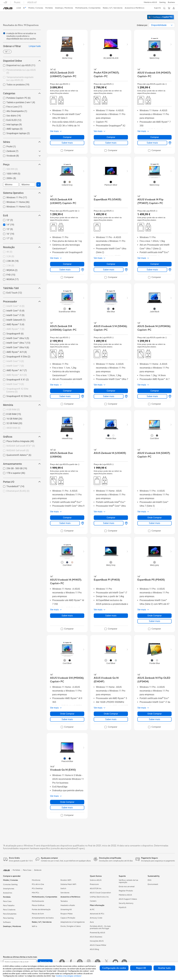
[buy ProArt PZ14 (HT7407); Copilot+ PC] (111, 75)
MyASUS (123, 907)
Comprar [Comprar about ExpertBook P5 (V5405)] (111, 264)
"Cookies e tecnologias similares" (69, 976)
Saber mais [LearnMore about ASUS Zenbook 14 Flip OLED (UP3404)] (154, 719)
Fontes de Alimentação (41, 910)
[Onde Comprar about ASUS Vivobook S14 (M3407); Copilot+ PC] (169, 143)
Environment (153, 884)
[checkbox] (21, 72)
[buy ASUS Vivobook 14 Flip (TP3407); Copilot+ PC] (154, 201)
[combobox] (162, 25)
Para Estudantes (10, 914)
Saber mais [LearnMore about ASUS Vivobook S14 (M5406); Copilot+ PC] (67, 719)
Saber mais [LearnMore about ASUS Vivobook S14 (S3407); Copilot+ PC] (154, 523)
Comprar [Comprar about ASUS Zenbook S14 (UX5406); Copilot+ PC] (67, 391)
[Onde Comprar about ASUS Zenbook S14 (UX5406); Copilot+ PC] (82, 396)
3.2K (10, 256)
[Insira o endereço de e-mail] (20, 962)
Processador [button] (22, 301)
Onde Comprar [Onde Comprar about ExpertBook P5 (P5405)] (154, 616)
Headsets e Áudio (68, 905)
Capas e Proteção (68, 918)
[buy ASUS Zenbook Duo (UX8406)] (67, 455)
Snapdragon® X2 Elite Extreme (17, 390)
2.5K (10, 266)
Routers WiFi (66, 880)
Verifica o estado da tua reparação (128, 881)
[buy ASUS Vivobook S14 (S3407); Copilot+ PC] (154, 455)
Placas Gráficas (38, 905)
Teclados (64, 901)
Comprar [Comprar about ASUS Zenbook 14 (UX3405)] (111, 518)
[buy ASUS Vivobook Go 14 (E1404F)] (111, 680)
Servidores (65, 893)
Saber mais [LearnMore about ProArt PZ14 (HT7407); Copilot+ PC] (111, 143)
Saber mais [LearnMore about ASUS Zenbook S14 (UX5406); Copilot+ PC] (65, 396)
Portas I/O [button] (22, 482)
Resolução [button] (22, 247)
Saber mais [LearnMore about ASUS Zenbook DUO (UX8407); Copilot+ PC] (67, 143)
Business (171, 2)
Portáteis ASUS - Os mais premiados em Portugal (100, 927)
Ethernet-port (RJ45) (18, 491)
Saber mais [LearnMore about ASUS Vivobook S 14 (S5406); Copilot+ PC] (109, 396)
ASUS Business (96, 937)
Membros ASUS (150, 2)
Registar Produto (126, 891)
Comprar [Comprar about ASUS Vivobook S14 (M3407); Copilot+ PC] (155, 137)
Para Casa (7, 901)
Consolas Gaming (10, 884)
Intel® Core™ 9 (15, 384)
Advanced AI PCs (97, 914)
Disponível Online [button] (22, 61)
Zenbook (38, 870)
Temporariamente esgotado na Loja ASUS (20, 79)
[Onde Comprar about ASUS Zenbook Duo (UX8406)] (82, 523)
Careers (93, 901)
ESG (149, 880)
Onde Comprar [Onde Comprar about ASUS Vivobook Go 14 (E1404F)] (111, 714)
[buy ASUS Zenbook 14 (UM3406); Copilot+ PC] (154, 328)
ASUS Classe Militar (98, 945)
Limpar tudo (35, 46)
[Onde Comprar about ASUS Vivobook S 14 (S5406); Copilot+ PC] (126, 396)
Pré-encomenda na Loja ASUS (21, 71)
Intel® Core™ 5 (15, 361)
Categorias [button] (22, 93)
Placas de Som (38, 914)
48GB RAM (13, 428)
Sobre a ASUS (96, 880)
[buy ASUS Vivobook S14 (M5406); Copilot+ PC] (67, 680)
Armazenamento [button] (22, 464)
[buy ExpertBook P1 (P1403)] (107, 580)
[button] (162, 2)
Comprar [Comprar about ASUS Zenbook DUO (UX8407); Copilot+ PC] (67, 137)
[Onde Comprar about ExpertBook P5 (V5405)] (126, 270)
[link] (8, 8)
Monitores (36, 880)
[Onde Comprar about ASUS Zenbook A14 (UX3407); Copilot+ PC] (82, 270)
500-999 (12, 169)
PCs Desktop (37, 889)
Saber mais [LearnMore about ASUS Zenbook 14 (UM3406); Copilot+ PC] (152, 396)
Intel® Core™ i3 (15, 306)
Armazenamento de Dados (43, 918)
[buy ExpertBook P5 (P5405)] (151, 580)
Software (7, 922)
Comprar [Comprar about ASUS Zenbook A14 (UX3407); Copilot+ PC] (67, 264)
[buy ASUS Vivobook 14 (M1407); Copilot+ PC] (67, 582)
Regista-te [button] (45, 962)
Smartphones (9, 889)
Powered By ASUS (97, 933)
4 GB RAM (13, 410)
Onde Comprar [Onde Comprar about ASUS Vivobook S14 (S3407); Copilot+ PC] (154, 518)
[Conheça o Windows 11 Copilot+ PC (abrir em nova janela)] (161, 20)
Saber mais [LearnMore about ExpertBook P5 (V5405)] (109, 270)
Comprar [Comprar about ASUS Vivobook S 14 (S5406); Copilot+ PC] (111, 391)
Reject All (141, 968)
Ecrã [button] (22, 215)
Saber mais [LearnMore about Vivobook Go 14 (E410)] (67, 808)
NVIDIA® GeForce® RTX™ (21, 446)
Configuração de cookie (114, 968)
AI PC (92, 910)
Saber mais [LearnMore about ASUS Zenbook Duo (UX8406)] (65, 523)
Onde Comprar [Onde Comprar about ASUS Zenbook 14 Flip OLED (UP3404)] (154, 714)
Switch (63, 889)
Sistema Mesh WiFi (68, 884)
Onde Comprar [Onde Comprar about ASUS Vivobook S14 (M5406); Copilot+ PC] (67, 714)
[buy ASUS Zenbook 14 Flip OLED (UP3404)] (154, 680)
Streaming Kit (66, 910)
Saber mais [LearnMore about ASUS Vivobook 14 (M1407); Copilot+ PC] (67, 616)
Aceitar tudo (164, 968)
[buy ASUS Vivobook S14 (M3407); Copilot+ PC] (154, 75)
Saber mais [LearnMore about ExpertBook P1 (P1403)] (111, 616)
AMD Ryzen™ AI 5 (17, 375)
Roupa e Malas (67, 914)
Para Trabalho (9, 906)
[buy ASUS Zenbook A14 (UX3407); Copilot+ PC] (67, 201)
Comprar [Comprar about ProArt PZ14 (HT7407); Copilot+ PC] (111, 137)
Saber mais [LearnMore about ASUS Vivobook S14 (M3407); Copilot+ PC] (152, 143)
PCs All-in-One (38, 884)
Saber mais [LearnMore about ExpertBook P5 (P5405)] (154, 621)
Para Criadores (9, 910)
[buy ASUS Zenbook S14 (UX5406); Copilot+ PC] (67, 328)
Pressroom (94, 884)
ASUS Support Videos (128, 899)
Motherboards (38, 901)
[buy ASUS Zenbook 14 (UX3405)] (110, 453)
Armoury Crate (96, 918)
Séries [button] (22, 142)
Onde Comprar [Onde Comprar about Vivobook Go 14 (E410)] (67, 802)
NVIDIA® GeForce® (18, 450)
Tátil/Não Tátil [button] (22, 288)
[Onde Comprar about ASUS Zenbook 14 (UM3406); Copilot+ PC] (169, 396)
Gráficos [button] (22, 437)
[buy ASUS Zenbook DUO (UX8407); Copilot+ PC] (67, 75)
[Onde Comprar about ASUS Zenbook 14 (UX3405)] (126, 523)
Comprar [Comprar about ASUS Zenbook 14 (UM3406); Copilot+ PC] (155, 391)
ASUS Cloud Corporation (100, 893)
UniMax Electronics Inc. (99, 897)
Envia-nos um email (127, 887)
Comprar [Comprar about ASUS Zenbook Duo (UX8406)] (67, 518)
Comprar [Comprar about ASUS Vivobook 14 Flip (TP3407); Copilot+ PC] (155, 264)
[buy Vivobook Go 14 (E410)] (63, 770)
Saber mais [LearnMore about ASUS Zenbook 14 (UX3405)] (109, 523)
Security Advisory (126, 903)
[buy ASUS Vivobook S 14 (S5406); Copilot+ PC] (111, 328)
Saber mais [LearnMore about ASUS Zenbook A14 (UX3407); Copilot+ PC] (65, 270)
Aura (92, 922)
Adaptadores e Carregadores (73, 922)
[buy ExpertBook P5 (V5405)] (107, 200)
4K (9, 252)
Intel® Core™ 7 (15, 366)
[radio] (67, 55)
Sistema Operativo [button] (22, 193)
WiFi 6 (34, 926)
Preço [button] (22, 164)
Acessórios (8, 893)
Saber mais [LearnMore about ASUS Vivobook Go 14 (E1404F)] (111, 719)
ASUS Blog (94, 949)
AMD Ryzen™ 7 (15, 329)
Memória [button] (22, 405)
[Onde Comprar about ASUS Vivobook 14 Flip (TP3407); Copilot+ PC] (169, 270)
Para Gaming (8, 918)
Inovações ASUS (97, 941)
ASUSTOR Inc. (96, 889)
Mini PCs (35, 893)
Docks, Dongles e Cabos (71, 926)
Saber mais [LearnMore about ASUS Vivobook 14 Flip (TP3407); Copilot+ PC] (152, 270)
